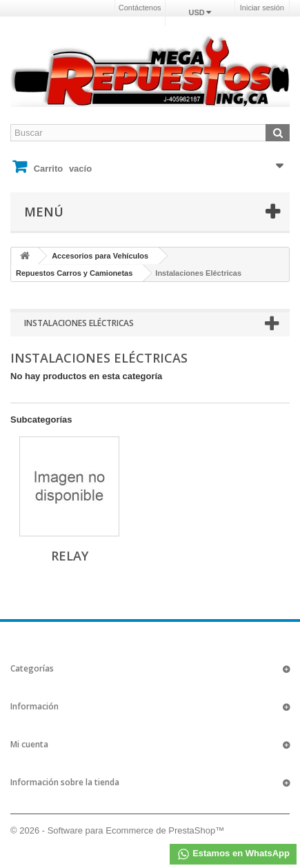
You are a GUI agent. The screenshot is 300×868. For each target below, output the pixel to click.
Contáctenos (140, 8)
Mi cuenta (29, 744)
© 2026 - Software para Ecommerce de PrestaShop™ (117, 830)
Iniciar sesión (262, 8)
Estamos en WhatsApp (233, 854)
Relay (70, 556)
